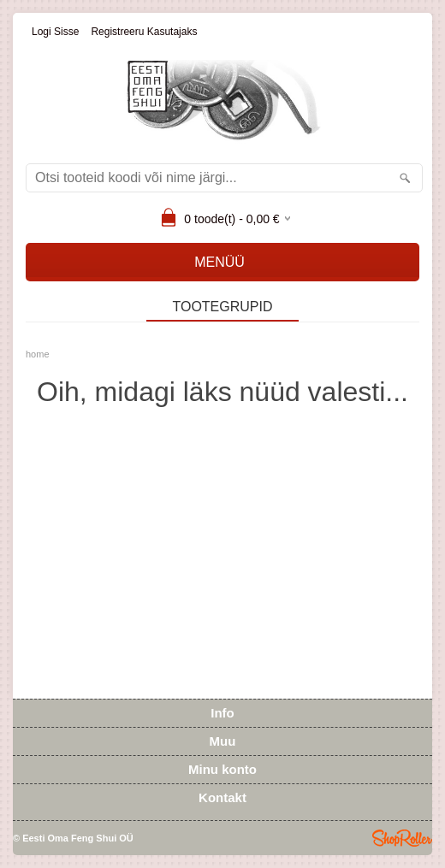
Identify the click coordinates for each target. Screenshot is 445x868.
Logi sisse (55, 32)
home (38, 354)
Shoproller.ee (402, 838)
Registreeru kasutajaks (144, 32)
